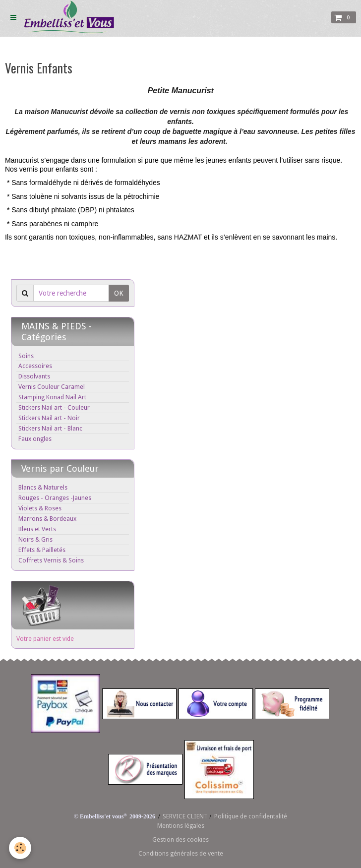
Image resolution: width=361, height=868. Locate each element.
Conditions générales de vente (181, 853)
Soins (26, 356)
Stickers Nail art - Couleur (54, 407)
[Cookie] (21, 847)
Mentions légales (181, 826)
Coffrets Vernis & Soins (51, 560)
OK (119, 293)
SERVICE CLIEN (183, 816)
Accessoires (35, 366)
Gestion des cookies (180, 839)
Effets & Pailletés (42, 550)
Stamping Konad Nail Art (52, 397)
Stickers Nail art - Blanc (50, 428)
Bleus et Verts (37, 529)
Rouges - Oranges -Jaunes (55, 498)
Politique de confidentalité (251, 816)
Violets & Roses (40, 508)
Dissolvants (34, 376)
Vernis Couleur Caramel (52, 387)
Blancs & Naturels (43, 487)
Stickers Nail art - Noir (49, 418)
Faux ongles (35, 439)
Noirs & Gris (35, 539)
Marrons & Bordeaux (47, 519)
